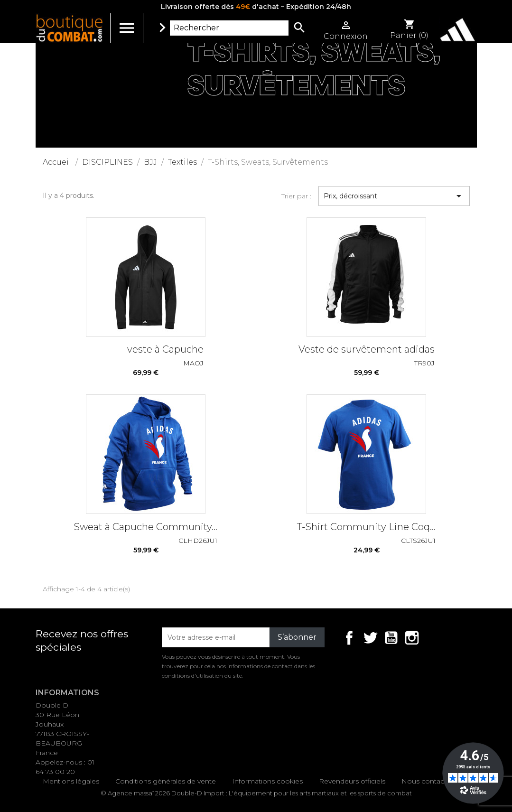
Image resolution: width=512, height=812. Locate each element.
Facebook (349, 638)
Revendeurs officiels (352, 781)
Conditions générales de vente (166, 781)
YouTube (391, 638)
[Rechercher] (229, 28)
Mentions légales (71, 781)
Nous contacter (427, 781)
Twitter (370, 638)
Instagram (412, 638)
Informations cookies (267, 781)
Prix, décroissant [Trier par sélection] (394, 196)
